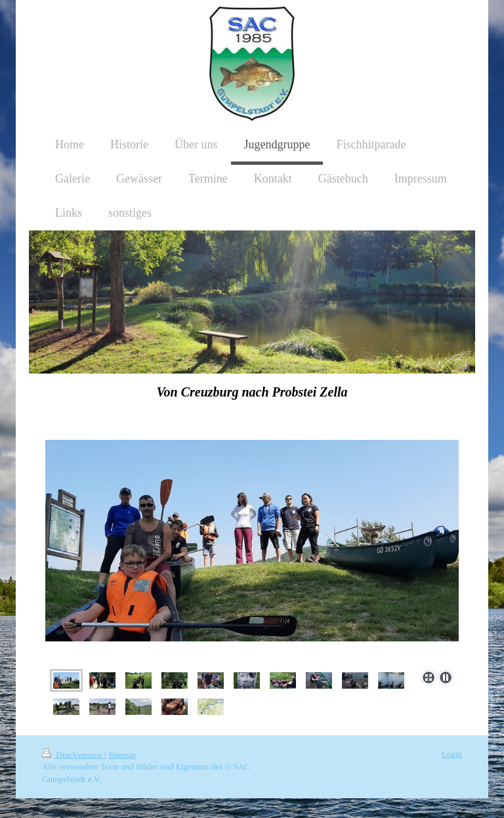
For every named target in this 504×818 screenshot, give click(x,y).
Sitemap (122, 755)
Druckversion (73, 755)
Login (452, 754)
